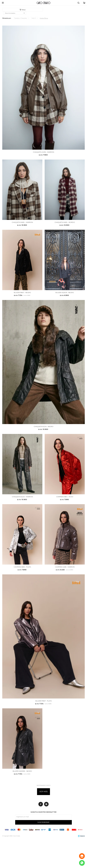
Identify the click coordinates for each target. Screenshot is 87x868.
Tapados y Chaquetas (20, 18)
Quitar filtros (44, 18)
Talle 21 (34, 18)
